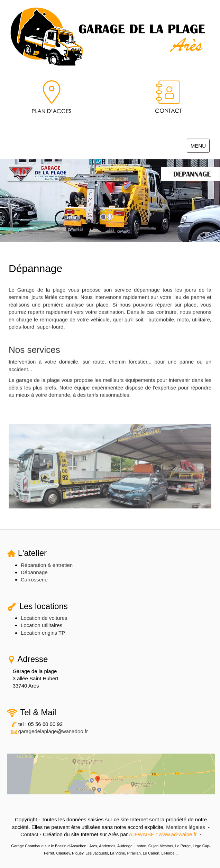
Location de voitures (44, 618)
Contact (29, 834)
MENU (200, 147)
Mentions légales (186, 827)
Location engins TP (43, 633)
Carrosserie (34, 580)
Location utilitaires (42, 625)
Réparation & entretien (47, 565)
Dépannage (34, 572)
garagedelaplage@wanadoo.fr (53, 731)
